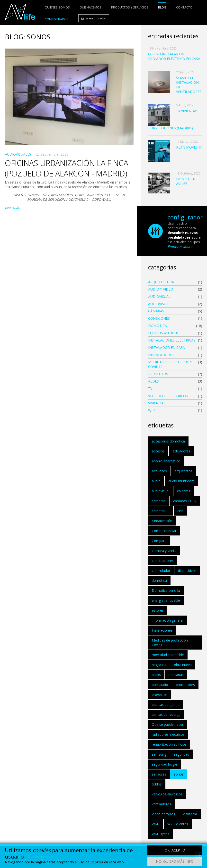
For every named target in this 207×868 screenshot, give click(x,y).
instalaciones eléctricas (172, 340)
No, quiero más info (175, 863)
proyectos (160, 695)
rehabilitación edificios (169, 744)
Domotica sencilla (166, 590)
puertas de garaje (166, 705)
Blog (162, 7)
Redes (153, 381)
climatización (162, 521)
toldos (157, 784)
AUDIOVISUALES (18, 154)
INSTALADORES (161, 355)
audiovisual (159, 296)
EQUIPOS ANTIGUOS (165, 333)
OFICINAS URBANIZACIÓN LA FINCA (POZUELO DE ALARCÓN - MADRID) (67, 168)
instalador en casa (166, 347)
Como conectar (164, 531)
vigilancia (190, 814)
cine (180, 511)
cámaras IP (161, 511)
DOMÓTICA (157, 326)
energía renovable (166, 600)
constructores (163, 561)
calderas (184, 491)
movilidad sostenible (168, 655)
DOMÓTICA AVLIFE (185, 181)
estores (158, 610)
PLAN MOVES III (189, 147)
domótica (159, 580)
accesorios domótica (168, 441)
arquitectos (184, 471)
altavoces (159, 471)
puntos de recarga (166, 714)
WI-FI (152, 410)
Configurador (57, 19)
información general (168, 620)
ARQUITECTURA (161, 282)
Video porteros (163, 814)
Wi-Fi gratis (161, 834)
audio (156, 481)
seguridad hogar (165, 764)
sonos (179, 774)
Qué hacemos (90, 7)
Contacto (184, 7)
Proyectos (158, 374)
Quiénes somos (57, 7)
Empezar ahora (180, 246)
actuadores (181, 451)
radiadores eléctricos (168, 734)
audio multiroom (181, 481)
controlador (161, 571)
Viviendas (157, 403)
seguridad (182, 754)
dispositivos (187, 571)
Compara (159, 541)
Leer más (12, 207)
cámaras (159, 501)
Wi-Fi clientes (178, 824)
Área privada (95, 18)
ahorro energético (166, 461)
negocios (159, 665)
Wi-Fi (156, 824)
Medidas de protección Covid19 (170, 364)
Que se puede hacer (168, 724)
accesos (158, 451)
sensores (159, 774)
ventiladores (161, 804)
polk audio (160, 685)
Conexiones (159, 318)
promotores (185, 685)
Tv (150, 388)
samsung (159, 754)
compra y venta (164, 551)
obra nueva (183, 665)
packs (156, 675)
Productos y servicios (130, 7)
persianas (176, 675)
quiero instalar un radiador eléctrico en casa (174, 56)
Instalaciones (162, 630)
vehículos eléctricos (168, 396)
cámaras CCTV (185, 501)
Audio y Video (161, 289)
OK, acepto (175, 852)
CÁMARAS (156, 311)
